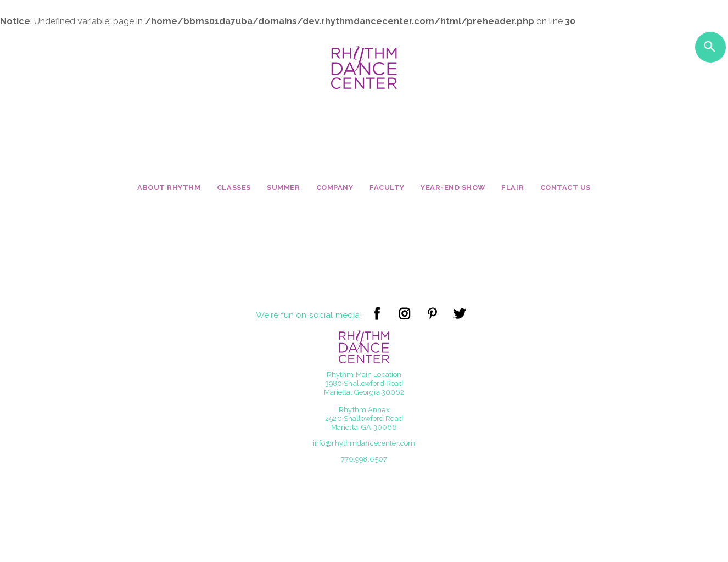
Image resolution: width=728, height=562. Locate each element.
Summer (283, 187)
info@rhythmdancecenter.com (364, 443)
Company (335, 187)
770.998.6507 (364, 459)
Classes (234, 187)
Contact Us (565, 187)
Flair (513, 187)
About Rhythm (169, 187)
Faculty (387, 187)
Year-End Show (453, 187)
